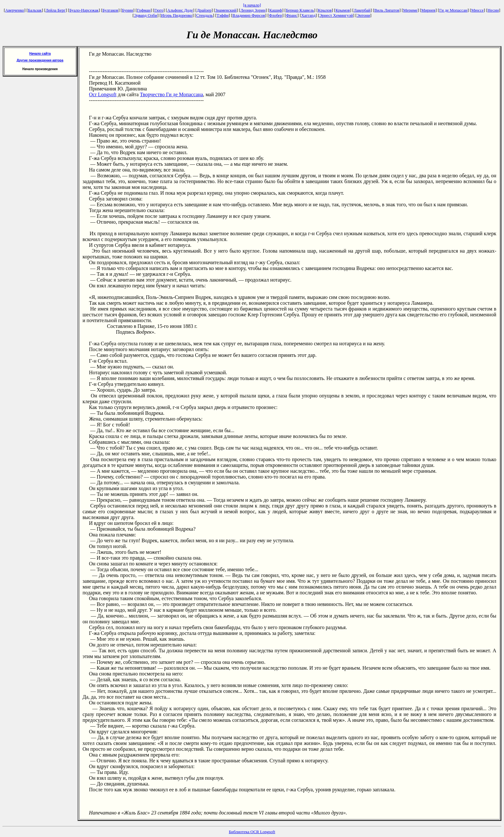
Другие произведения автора (40, 60)
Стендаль (204, 15)
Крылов (325, 10)
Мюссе (477, 10)
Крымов (343, 10)
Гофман (144, 10)
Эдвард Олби (146, 15)
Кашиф (276, 10)
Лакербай (362, 10)
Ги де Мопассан (453, 10)
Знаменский (226, 10)
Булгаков (110, 10)
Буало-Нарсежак (84, 10)
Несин (493, 10)
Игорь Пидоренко (177, 15)
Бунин (128, 10)
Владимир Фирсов (249, 15)
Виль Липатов (387, 10)
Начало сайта (40, 54)
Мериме (410, 10)
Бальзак (35, 10)
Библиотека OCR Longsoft (252, 832)
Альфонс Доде (180, 10)
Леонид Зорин (253, 10)
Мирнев (428, 10)
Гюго (159, 10)
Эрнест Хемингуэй (336, 15)
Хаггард (308, 15)
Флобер (276, 15)
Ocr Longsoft (103, 94)
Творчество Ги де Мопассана (171, 94)
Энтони (363, 15)
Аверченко (15, 10)
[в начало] (252, 5)
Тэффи (223, 15)
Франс (292, 15)
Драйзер (204, 10)
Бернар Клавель (300, 10)
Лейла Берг (56, 10)
